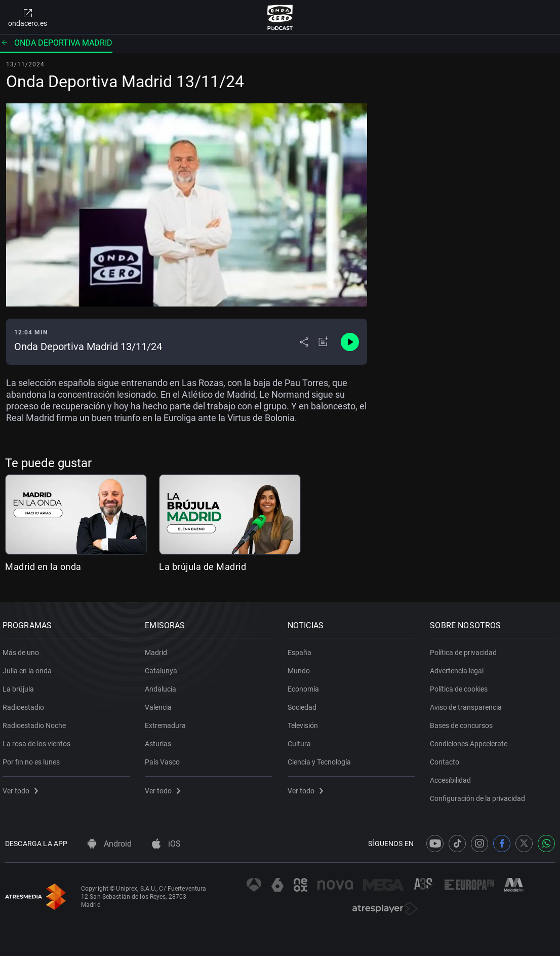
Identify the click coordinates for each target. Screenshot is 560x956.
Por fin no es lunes (34, 758)
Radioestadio (26, 703)
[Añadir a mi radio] (324, 342)
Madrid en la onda (43, 567)
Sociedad (305, 703)
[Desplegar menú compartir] (304, 342)
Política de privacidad (466, 648)
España (302, 648)
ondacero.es (28, 17)
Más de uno (23, 648)
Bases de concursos (464, 721)
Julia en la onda (30, 667)
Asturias (161, 740)
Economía (306, 685)
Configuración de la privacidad (481, 794)
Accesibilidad (453, 776)
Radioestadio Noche (37, 721)
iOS (166, 844)
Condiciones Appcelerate (472, 740)
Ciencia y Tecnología (322, 758)
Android (110, 844)
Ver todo (23, 787)
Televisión (305, 721)
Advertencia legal (460, 667)
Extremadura (168, 721)
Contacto (448, 758)
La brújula (21, 685)
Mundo (301, 667)
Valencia (161, 703)
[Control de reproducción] (350, 342)
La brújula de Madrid (203, 567)
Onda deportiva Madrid (56, 43)
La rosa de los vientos (39, 740)
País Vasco (165, 758)
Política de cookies (462, 685)
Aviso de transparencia (469, 703)
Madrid (159, 648)
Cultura (302, 740)
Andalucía (164, 685)
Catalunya (164, 667)
